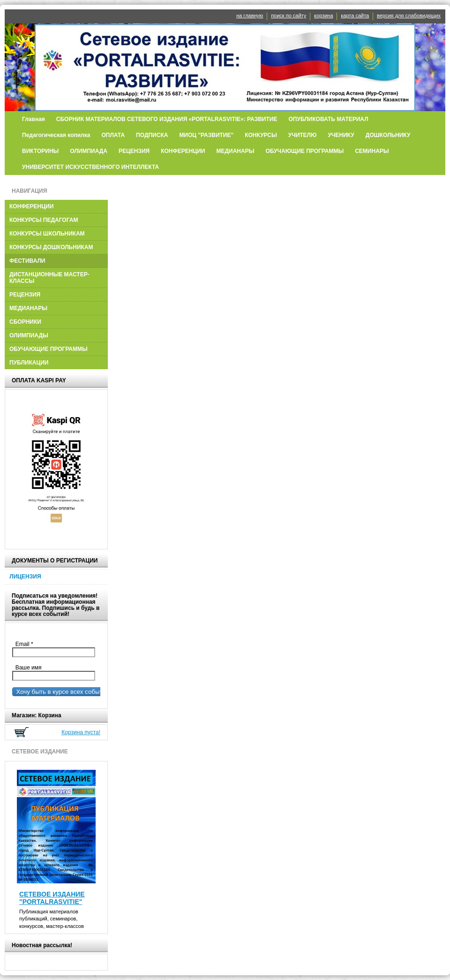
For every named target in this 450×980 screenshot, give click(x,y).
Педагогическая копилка (56, 135)
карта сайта (355, 15)
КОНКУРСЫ (261, 135)
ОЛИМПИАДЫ (29, 335)
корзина (323, 15)
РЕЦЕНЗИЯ (134, 151)
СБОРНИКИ (25, 322)
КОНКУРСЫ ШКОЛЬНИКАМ (47, 234)
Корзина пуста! (81, 732)
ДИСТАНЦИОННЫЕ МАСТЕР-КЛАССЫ (49, 278)
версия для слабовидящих (409, 15)
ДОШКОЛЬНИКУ (388, 135)
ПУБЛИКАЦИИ (29, 363)
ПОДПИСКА (152, 135)
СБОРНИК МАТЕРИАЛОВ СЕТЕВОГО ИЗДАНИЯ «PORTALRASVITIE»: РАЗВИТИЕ (167, 119)
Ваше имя (27, 668)
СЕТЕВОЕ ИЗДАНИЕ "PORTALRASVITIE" (52, 898)
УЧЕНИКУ (341, 135)
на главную (250, 15)
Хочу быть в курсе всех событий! (62, 692)
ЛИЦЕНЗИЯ (25, 577)
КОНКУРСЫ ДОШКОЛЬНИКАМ (51, 247)
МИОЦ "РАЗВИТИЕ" (206, 135)
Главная (34, 119)
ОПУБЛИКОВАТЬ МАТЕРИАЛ (328, 119)
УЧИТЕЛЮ (303, 135)
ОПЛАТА (113, 135)
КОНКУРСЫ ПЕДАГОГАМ (44, 220)
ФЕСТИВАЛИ (27, 261)
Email (26, 644)
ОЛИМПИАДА (89, 151)
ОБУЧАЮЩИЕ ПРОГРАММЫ (304, 151)
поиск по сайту (289, 15)
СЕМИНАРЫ (372, 151)
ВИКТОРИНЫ (40, 151)
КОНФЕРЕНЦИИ (183, 151)
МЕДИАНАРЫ (235, 151)
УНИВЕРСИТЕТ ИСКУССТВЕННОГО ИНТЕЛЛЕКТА (90, 167)
